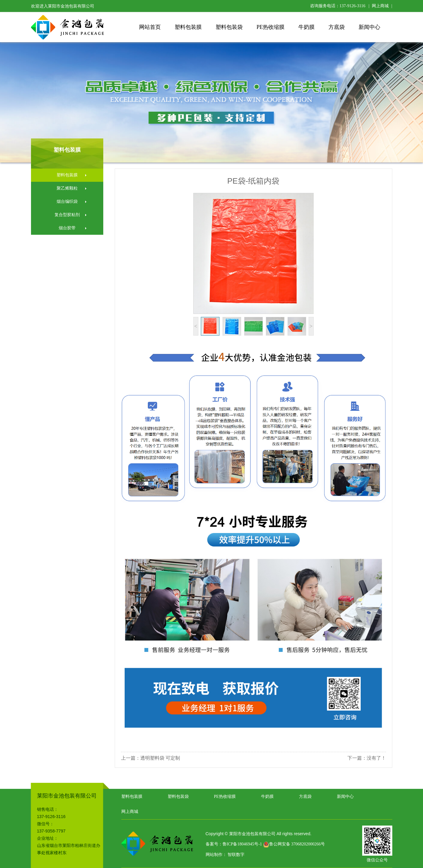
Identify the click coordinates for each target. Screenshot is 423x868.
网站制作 (214, 855)
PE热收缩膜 (271, 27)
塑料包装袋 (229, 27)
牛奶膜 (306, 27)
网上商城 (380, 6)
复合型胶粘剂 (67, 215)
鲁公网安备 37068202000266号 (294, 844)
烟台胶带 (67, 228)
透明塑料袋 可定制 (160, 758)
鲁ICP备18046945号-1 (242, 844)
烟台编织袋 (67, 201)
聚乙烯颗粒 (67, 188)
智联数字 (236, 855)
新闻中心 (369, 27)
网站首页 (150, 27)
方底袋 (337, 27)
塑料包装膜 (188, 27)
